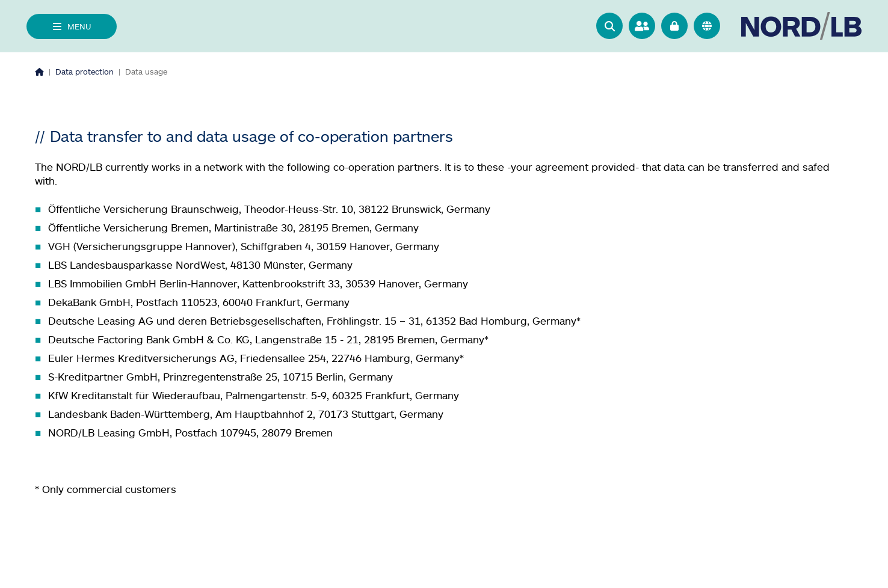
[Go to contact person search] (642, 26)
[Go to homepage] (801, 26)
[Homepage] (39, 72)
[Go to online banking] (674, 26)
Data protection (85, 72)
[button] (609, 26)
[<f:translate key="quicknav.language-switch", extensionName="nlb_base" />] (707, 26)
